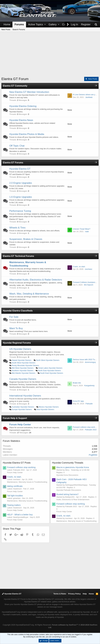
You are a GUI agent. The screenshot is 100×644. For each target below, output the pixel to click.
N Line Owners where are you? (85, 95)
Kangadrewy (89, 386)
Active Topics (36, 24)
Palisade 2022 (91, 430)
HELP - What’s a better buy (20, 515)
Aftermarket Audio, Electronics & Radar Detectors (36, 280)
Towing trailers (14, 505)
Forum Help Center (20, 425)
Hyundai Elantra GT (20, 169)
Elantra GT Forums (13, 163)
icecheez (88, 269)
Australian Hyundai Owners (23, 407)
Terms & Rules (60, 594)
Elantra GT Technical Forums (19, 256)
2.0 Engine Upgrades (21, 183)
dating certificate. (15, 486)
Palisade (89, 404)
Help (85, 594)
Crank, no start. (79, 267)
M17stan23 (88, 285)
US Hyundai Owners (20, 349)
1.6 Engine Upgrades (21, 197)
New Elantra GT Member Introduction (29, 92)
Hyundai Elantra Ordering (23, 106)
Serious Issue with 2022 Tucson (86, 359)
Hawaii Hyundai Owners (22, 360)
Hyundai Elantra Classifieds (18, 311)
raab (87, 231)
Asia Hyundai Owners (45, 409)
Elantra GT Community (15, 86)
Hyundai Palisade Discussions (69, 490)
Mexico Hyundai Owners (49, 407)
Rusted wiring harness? (68, 494)
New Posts (6, 29)
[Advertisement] (51, 56)
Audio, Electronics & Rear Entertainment (73, 500)
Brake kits (77, 383)
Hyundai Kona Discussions (68, 475)
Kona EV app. (78, 401)
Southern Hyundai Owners (23, 371)
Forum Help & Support (15, 418)
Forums (19, 24)
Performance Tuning (20, 211)
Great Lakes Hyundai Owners (50, 368)
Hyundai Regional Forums (17, 343)
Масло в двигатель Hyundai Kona (73, 467)
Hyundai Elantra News (21, 120)
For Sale (14, 317)
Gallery (53, 24)
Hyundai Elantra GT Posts (17, 463)
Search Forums (19, 29)
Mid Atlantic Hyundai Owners (24, 373)
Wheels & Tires (18, 228)
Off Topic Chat (17, 146)
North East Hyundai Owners (50, 371)
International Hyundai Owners (25, 396)
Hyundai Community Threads (68, 463)
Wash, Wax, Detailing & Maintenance (29, 294)
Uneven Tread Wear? (81, 229)
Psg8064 (93, 455)
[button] (45, 25)
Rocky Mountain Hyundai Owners (26, 365)
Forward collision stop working (85, 427)
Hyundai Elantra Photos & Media (27, 134)
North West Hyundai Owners (48, 360)
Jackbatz (89, 97)
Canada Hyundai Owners (23, 379)
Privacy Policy (74, 594)
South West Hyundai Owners (24, 363)
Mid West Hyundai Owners (23, 368)
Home (7, 24)
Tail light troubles (15, 496)
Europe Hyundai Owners (22, 409)
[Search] (96, 25)
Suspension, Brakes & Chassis (26, 239)
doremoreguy (90, 362)
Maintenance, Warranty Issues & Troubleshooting (27, 482)
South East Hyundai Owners (52, 373)
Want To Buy (16, 328)
